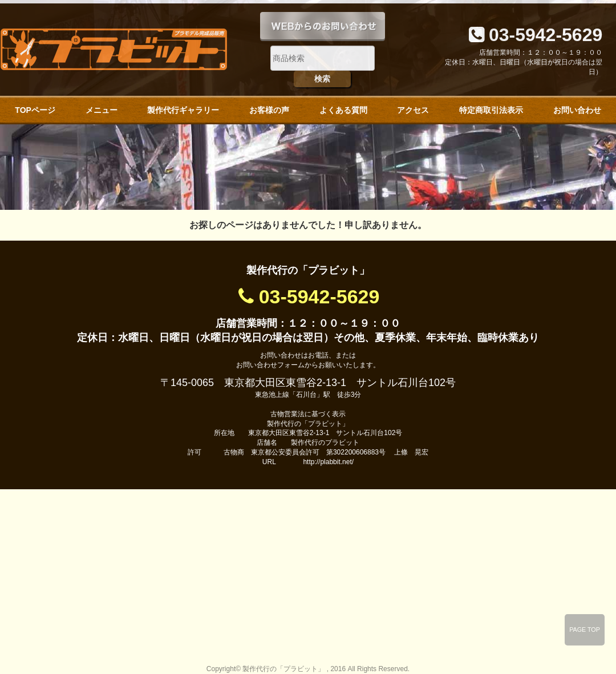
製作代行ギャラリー (183, 110)
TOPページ (35, 110)
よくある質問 (343, 110)
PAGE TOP (585, 630)
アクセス (413, 110)
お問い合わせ (577, 110)
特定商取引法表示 (491, 110)
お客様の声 (269, 110)
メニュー (102, 110)
